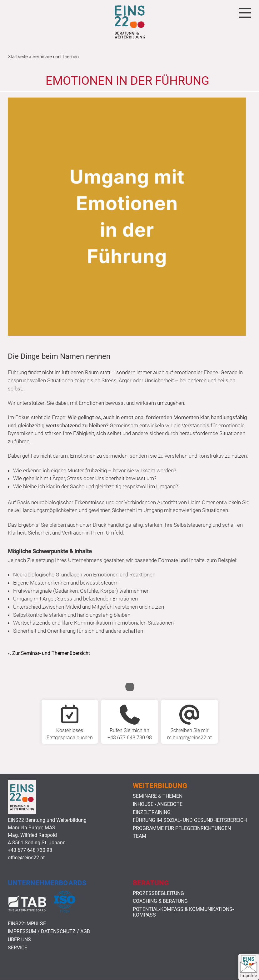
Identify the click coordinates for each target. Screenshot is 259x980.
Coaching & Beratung (160, 901)
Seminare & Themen (158, 796)
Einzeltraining (152, 812)
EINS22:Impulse (27, 924)
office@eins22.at (26, 858)
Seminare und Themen (56, 57)
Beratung (151, 883)
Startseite (18, 57)
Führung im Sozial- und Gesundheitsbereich (190, 820)
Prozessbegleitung (158, 893)
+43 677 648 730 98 (30, 850)
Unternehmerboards (47, 883)
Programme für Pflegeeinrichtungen (182, 828)
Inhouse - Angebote (158, 804)
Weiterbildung (160, 786)
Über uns (19, 940)
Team (139, 836)
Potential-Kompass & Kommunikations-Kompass (183, 912)
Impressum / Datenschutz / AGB (49, 932)
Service (17, 948)
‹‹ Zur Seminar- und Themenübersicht (49, 653)
